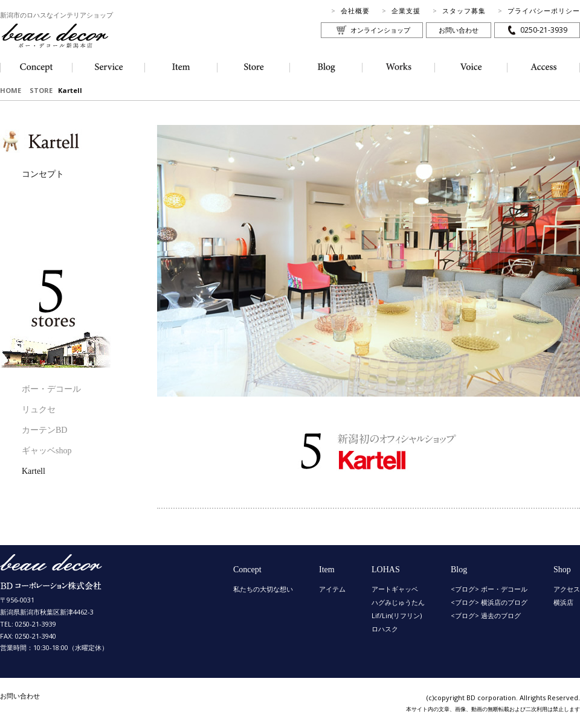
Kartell (34, 471)
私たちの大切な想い (263, 589)
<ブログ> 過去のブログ (486, 615)
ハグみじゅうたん (398, 602)
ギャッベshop (47, 451)
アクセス (567, 589)
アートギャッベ (395, 589)
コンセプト (43, 174)
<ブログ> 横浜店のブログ (489, 602)
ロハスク (385, 629)
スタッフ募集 (464, 11)
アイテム (332, 589)
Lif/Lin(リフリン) (397, 615)
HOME (11, 90)
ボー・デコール (51, 389)
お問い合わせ (459, 30)
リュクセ (39, 410)
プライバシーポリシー (544, 11)
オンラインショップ (380, 30)
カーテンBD (44, 430)
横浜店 (563, 602)
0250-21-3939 (544, 30)
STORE (41, 90)
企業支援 (406, 11)
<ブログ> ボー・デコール (489, 589)
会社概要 (355, 11)
